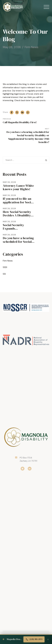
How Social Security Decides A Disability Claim (17, 215)
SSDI (5, 267)
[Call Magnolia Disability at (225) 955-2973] (34, 639)
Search (46, 160)
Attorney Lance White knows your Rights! (18, 187)
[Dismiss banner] (48, 639)
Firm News (31, 47)
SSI (4, 274)
